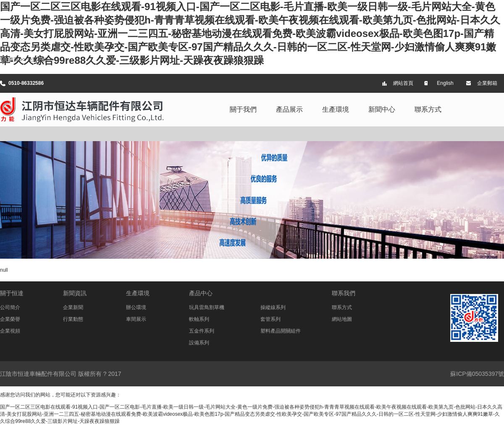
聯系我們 (344, 293)
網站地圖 (342, 319)
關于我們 (243, 109)
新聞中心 (382, 109)
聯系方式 (428, 109)
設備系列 (199, 343)
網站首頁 (403, 83)
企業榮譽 (10, 319)
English (445, 83)
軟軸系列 (199, 319)
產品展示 (289, 109)
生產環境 (336, 109)
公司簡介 (10, 307)
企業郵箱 (487, 83)
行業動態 (73, 319)
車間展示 (136, 319)
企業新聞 (73, 307)
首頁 (13, 60)
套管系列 (270, 319)
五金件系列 (202, 331)
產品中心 (201, 293)
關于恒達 (12, 293)
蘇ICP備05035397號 (477, 374)
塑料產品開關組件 (281, 331)
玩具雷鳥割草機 (207, 307)
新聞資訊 (75, 293)
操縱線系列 (273, 307)
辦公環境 (136, 307)
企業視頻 (37, 60)
